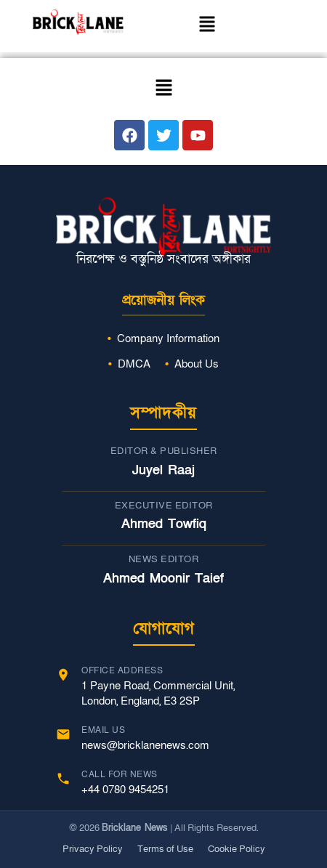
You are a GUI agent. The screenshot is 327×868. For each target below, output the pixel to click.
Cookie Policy (237, 849)
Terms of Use (165, 849)
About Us (197, 364)
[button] (207, 26)
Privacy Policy (93, 849)
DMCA (134, 364)
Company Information (168, 338)
